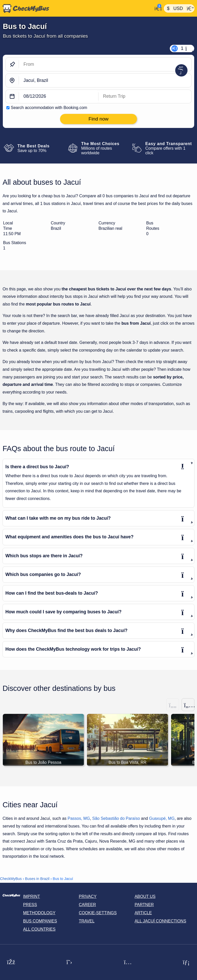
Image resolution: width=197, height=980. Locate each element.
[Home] (76, 8)
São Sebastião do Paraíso (116, 819)
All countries (39, 929)
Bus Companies (40, 921)
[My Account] (157, 8)
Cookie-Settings (98, 913)
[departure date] (59, 97)
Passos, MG (79, 819)
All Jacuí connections (160, 921)
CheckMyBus (11, 879)
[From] (105, 64)
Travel (87, 921)
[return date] (145, 97)
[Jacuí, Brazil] (105, 80)
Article (143, 913)
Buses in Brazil (37, 879)
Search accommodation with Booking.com (49, 108)
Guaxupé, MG (162, 819)
